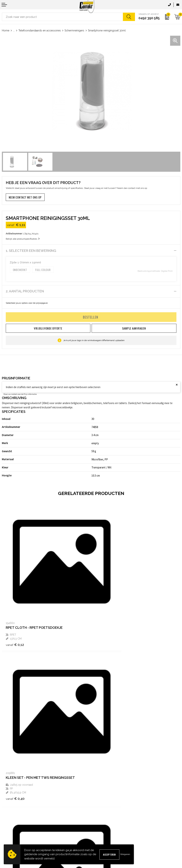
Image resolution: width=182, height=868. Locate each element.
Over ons (98, 771)
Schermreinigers (74, 30)
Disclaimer (99, 828)
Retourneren (9, 828)
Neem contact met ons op (25, 197)
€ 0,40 (104, 618)
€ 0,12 (15, 614)
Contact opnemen (12, 810)
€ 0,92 (15, 740)
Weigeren (125, 854)
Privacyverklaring (103, 822)
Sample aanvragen (12, 816)
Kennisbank (99, 783)
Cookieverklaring (102, 816)
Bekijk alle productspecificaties (23, 239)
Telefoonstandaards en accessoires (40, 30)
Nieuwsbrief (99, 777)
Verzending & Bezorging (15, 822)
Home (6, 30)
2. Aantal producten (25, 291)
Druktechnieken (102, 789)
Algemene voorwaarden (106, 810)
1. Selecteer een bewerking (31, 251)
